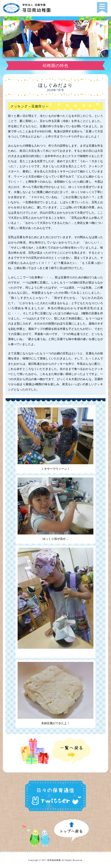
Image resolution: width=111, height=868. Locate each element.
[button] (103, 8)
